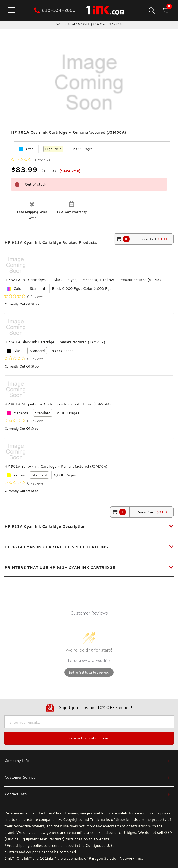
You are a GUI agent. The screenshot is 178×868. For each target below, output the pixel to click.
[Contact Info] (87, 794)
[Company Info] (87, 760)
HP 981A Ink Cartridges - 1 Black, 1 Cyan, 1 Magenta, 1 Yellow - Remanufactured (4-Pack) (84, 280)
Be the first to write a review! (89, 672)
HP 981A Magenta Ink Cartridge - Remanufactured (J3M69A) (58, 404)
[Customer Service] (87, 777)
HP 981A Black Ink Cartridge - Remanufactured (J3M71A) (55, 342)
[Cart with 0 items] (165, 10)
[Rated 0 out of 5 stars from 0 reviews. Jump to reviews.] (30, 160)
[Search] (151, 10)
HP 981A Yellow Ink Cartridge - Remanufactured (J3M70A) (56, 466)
